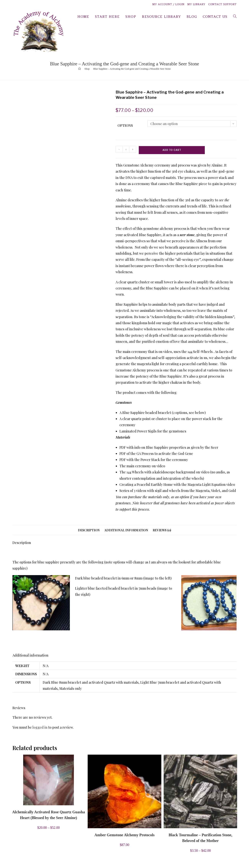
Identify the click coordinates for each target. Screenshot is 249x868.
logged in (40, 727)
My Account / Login (168, 4)
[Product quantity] (126, 149)
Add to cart (172, 150)
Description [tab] (89, 530)
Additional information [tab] (126, 530)
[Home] (80, 69)
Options (125, 125)
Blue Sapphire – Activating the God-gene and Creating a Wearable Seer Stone (132, 69)
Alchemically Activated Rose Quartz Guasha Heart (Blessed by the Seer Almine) (49, 815)
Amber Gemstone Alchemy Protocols (124, 835)
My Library (196, 4)
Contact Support (222, 4)
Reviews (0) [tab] (162, 530)
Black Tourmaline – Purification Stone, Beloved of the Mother (200, 838)
